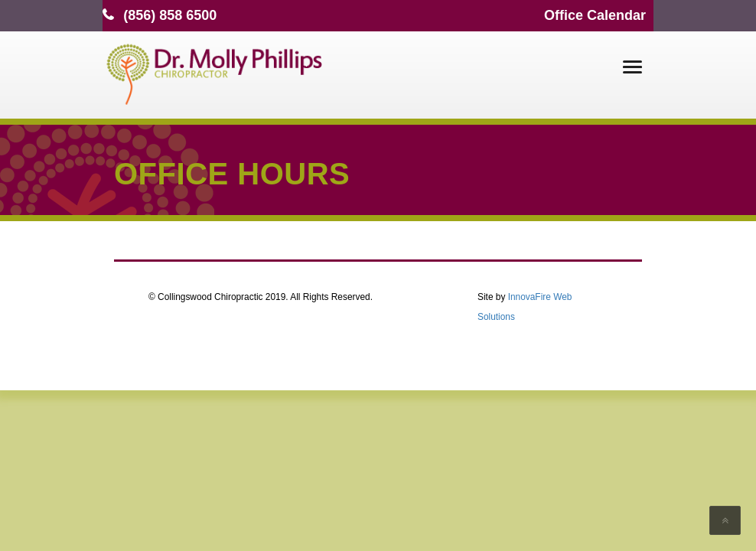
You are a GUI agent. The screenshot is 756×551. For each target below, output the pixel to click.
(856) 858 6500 (170, 15)
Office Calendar (595, 15)
